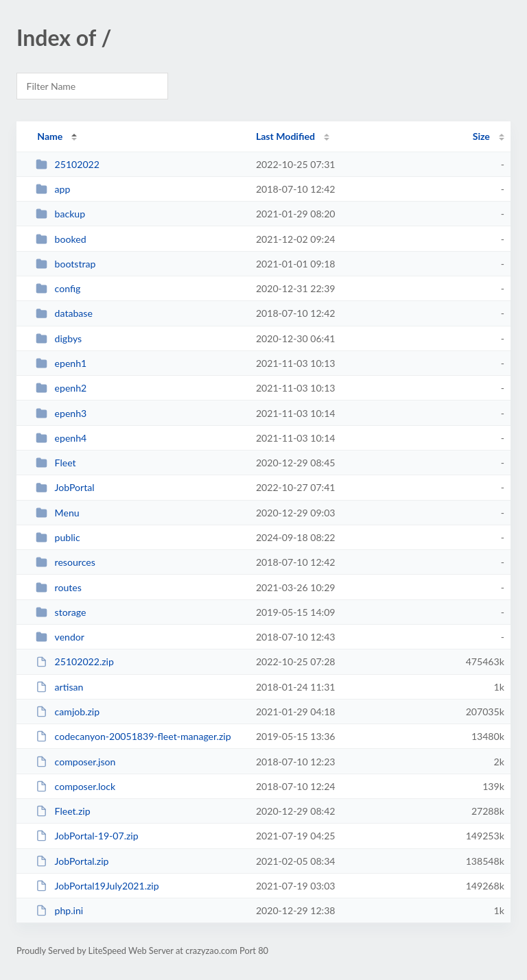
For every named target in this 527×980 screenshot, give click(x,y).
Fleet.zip (63, 811)
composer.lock (75, 786)
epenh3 (61, 413)
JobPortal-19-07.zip (87, 836)
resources (66, 562)
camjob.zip (68, 712)
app (53, 189)
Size (481, 136)
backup (60, 214)
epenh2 (61, 388)
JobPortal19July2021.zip (97, 886)
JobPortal (65, 487)
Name (50, 136)
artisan (59, 687)
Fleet (56, 463)
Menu (57, 513)
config (58, 288)
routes (59, 587)
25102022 (68, 164)
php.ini (59, 910)
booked (61, 239)
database (64, 313)
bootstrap (66, 264)
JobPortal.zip (72, 861)
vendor (60, 637)
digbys (59, 338)
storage (61, 612)
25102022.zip (75, 661)
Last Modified (285, 136)
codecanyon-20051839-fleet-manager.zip (133, 736)
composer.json (75, 762)
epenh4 (61, 438)
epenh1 (61, 363)
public (58, 537)
